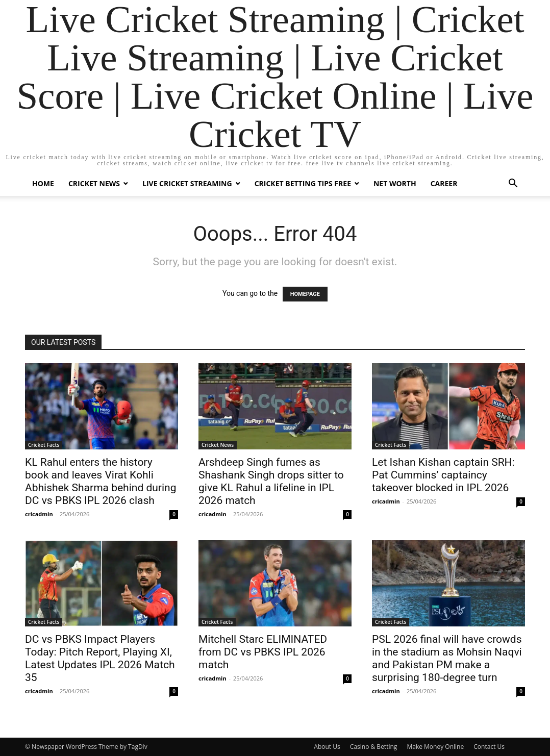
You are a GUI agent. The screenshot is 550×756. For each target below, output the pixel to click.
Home (43, 183)
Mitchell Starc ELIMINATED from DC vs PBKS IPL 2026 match (263, 652)
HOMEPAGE (305, 294)
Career (444, 183)
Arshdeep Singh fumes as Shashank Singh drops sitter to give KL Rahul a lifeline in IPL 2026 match (271, 481)
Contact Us (489, 747)
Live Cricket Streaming (187, 183)
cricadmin (39, 514)
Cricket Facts (44, 445)
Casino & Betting (373, 747)
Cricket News (94, 183)
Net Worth (395, 183)
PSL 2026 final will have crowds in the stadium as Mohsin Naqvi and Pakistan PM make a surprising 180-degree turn (447, 658)
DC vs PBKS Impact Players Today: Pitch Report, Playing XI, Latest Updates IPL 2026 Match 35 (100, 658)
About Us (327, 747)
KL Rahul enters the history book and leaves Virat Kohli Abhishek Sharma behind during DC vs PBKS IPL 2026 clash (101, 481)
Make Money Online (435, 747)
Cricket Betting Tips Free (303, 183)
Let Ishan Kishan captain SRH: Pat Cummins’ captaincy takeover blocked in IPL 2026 (443, 475)
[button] (513, 184)
